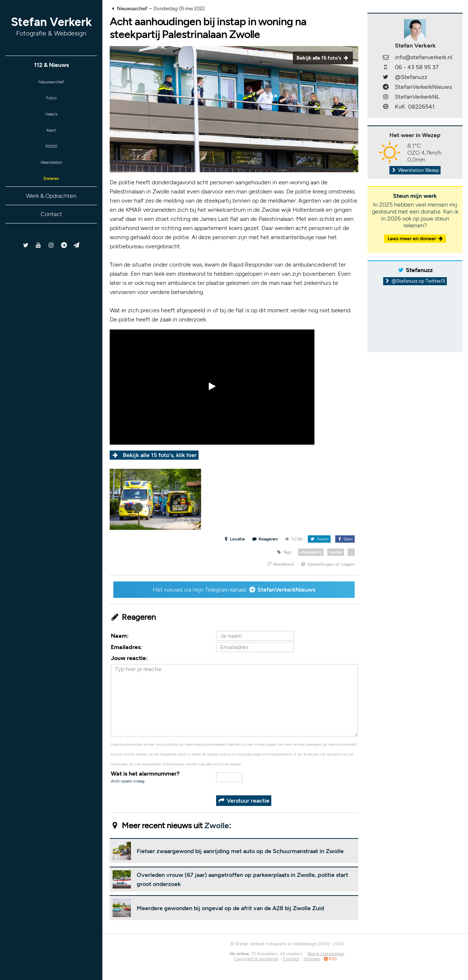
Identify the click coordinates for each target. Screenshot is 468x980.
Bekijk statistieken (326, 954)
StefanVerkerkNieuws (286, 590)
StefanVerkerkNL (417, 97)
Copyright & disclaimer (256, 959)
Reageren (265, 539)
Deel (345, 539)
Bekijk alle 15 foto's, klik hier (160, 455)
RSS (330, 959)
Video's (51, 119)
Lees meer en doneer (416, 239)
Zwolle (217, 826)
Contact (51, 227)
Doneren (51, 190)
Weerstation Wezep (415, 170)
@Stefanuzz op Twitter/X (415, 281)
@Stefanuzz (411, 77)
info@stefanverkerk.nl (424, 57)
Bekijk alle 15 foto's (323, 58)
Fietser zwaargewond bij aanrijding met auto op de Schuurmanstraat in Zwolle (240, 851)
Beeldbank (280, 564)
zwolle (336, 552)
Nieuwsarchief (51, 83)
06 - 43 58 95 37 (417, 67)
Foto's (51, 101)
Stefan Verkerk (51, 26)
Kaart (51, 137)
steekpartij (311, 552)
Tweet (319, 539)
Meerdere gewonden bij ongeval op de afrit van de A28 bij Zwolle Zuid (230, 908)
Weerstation (51, 172)
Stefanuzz (419, 270)
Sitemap (312, 959)
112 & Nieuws (51, 65)
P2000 (51, 154)
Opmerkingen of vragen (328, 564)
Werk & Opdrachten (51, 209)
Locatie (234, 539)
